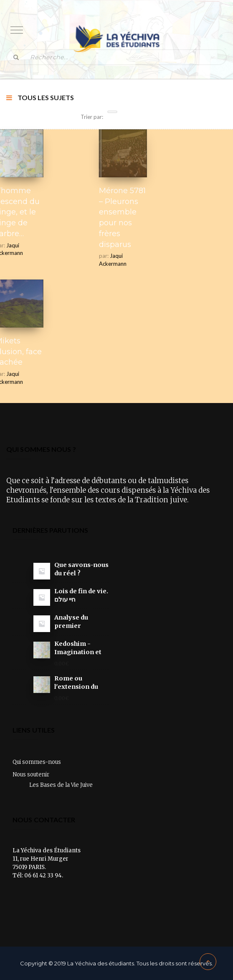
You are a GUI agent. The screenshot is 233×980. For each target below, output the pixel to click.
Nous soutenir (31, 775)
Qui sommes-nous (37, 762)
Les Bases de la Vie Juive (61, 785)
